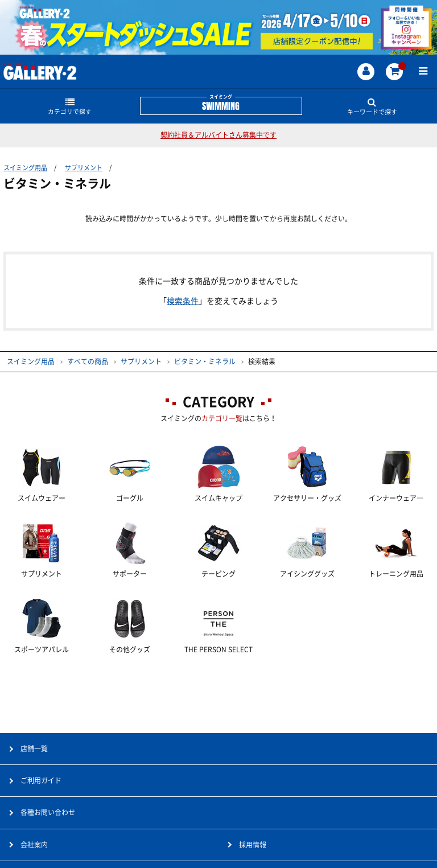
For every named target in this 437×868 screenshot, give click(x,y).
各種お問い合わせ (48, 812)
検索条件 (183, 301)
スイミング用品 (25, 168)
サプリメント (84, 168)
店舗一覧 (34, 748)
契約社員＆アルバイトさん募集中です (218, 135)
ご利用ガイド (41, 780)
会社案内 (34, 845)
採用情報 (253, 845)
